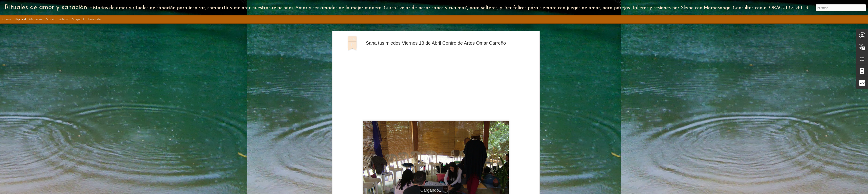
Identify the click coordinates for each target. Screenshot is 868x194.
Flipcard (20, 19)
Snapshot (78, 19)
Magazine (36, 19)
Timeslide (94, 19)
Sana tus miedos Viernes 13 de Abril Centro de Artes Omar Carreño (436, 43)
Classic (7, 19)
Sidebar (64, 19)
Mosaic (51, 19)
